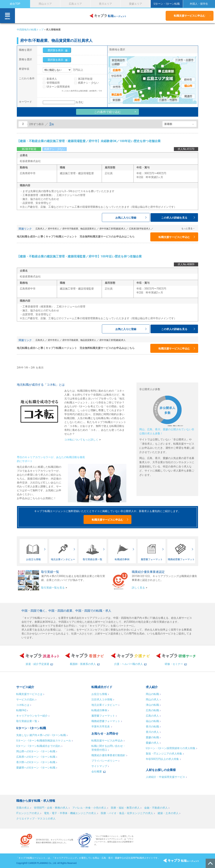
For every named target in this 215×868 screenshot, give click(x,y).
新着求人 (52, 79)
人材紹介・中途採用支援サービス (165, 777)
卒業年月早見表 (101, 727)
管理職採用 (53, 83)
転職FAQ (21, 710)
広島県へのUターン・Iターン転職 (36, 757)
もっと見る (187, 228)
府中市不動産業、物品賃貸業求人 (79, 229)
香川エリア (105, 4)
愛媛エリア (136, 4)
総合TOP (15, 4)
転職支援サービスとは (29, 694)
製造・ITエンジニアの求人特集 (164, 754)
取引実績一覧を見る (53, 588)
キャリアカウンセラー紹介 (32, 716)
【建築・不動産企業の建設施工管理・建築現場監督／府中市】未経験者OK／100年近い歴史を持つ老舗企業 (89, 141)
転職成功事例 (99, 710)
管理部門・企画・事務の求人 (51, 808)
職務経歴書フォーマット (106, 721)
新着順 (168, 124)
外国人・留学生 (199, 4)
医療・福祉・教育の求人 (125, 808)
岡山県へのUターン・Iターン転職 (36, 751)
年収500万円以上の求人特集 (162, 759)
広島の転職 (152, 710)
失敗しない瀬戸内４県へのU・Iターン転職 (41, 735)
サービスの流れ (25, 699)
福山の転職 (152, 721)
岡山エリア (45, 4)
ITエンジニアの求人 (28, 813)
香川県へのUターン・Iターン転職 (36, 762)
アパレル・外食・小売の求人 (89, 808)
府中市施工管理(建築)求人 (113, 229)
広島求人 (40, 229)
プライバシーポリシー (105, 761)
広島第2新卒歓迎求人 (140, 229)
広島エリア (75, 4)
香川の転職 (152, 727)
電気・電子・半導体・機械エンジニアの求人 (70, 813)
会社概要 (97, 771)
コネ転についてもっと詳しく (81, 440)
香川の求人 (152, 732)
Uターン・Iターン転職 (167, 4)
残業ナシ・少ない (88, 83)
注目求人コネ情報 (102, 699)
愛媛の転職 (152, 737)
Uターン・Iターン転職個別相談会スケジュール (44, 741)
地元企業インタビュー (105, 705)
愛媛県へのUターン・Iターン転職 (36, 768)
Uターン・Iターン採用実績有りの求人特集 (171, 748)
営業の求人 (23, 808)
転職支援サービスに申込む (190, 16)
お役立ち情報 (99, 694)
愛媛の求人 (152, 743)
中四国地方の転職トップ (30, 30)
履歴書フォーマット (103, 716)
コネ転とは (23, 705)
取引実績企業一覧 (27, 721)
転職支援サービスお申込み (107, 741)
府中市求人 (53, 229)
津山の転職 (152, 705)
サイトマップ (99, 766)
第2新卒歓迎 (85, 79)
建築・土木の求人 (168, 813)
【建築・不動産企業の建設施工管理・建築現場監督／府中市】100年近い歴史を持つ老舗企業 (79, 256)
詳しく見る (138, 588)
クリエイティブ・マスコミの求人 (36, 819)
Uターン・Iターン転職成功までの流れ (38, 746)
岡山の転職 (152, 694)
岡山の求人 (152, 699)
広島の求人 (152, 716)
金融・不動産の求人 (156, 808)
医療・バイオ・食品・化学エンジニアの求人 (127, 813)
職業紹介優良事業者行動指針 (108, 755)
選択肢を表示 (55, 50)
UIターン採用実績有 (58, 87)
